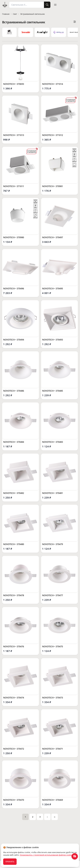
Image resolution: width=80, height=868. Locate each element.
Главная (6, 14)
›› (56, 817)
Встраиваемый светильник (33, 14)
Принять (10, 862)
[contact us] (75, 856)
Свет (15, 14)
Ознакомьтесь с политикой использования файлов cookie (46, 855)
